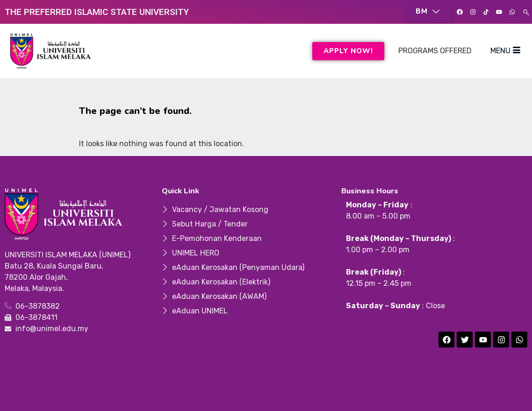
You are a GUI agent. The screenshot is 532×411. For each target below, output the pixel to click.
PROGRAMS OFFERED (435, 51)
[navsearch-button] (526, 12)
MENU (505, 51)
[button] (428, 12)
